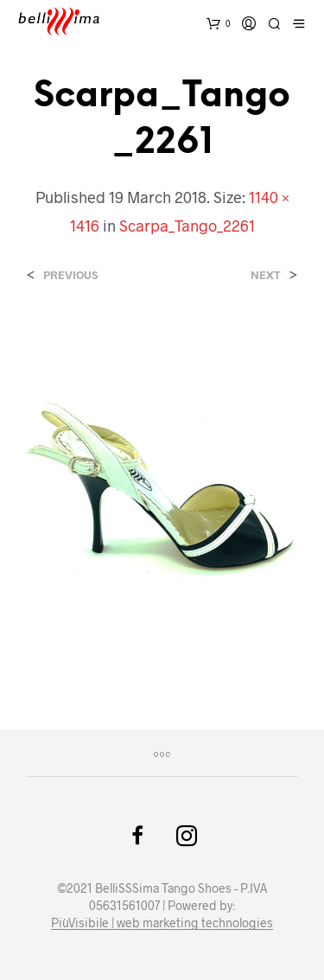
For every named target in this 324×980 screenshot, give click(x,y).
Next (266, 275)
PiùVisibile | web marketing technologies (162, 923)
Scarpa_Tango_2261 (187, 226)
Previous (70, 275)
